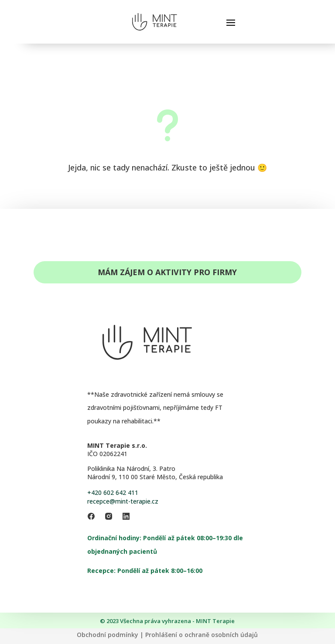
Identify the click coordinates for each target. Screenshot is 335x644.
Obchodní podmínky (108, 635)
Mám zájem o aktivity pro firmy (167, 272)
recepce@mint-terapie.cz (123, 501)
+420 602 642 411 (113, 492)
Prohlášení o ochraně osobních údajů (202, 635)
